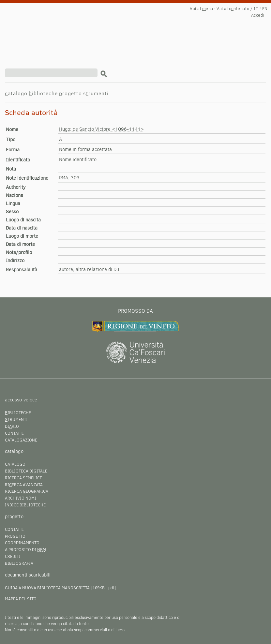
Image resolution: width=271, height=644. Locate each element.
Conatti (14, 433)
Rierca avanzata (24, 485)
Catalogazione (21, 440)
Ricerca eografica (27, 491)
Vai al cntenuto (233, 8)
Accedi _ (259, 15)
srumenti (96, 93)
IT (256, 8)
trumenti (16, 419)
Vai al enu (202, 8)
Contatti (14, 529)
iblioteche (43, 93)
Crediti (13, 556)
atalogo (16, 93)
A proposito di (25, 549)
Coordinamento (22, 543)
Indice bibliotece (25, 505)
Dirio (12, 426)
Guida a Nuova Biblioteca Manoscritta (47, 588)
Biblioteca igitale (26, 471)
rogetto (70, 93)
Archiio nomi (21, 498)
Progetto (15, 536)
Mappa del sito (21, 599)
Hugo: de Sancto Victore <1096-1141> (76, 45)
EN (265, 8)
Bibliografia (19, 563)
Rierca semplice (23, 478)
